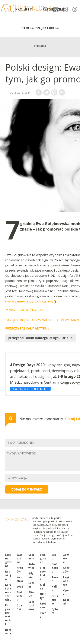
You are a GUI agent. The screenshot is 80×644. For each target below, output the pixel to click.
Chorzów (66, 570)
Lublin (31, 585)
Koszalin (66, 602)
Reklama (8, 632)
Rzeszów (43, 605)
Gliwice (31, 594)
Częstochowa (31, 606)
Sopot (54, 557)
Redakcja (8, 575)
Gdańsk (19, 607)
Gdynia (31, 575)
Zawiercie (66, 559)
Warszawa (19, 559)
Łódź (20, 587)
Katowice (32, 566)
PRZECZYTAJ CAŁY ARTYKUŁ (27, 328)
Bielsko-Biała (43, 573)
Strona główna (8, 560)
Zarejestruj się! (30, 389)
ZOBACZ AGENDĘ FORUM (24, 310)
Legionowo (66, 581)
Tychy (43, 615)
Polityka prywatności (8, 615)
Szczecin (31, 557)
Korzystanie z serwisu (8, 592)
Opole (66, 592)
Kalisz (54, 588)
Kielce (42, 586)
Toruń (55, 579)
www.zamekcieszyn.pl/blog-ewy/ (31, 301)
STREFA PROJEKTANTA (40, 28)
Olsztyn (43, 596)
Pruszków (55, 600)
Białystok (20, 596)
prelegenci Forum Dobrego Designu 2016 (38, 338)
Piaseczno (55, 568)
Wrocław (20, 579)
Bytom (55, 611)
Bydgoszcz (43, 559)
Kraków (20, 570)
